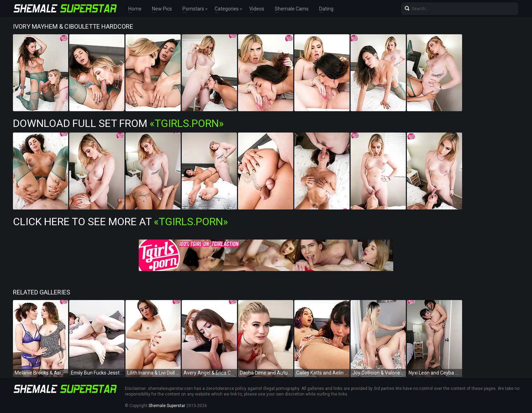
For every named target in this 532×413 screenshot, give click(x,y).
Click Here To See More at (120, 222)
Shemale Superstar (167, 406)
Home (135, 9)
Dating (326, 9)
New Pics (162, 9)
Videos (257, 9)
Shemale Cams (292, 9)
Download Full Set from (118, 123)
